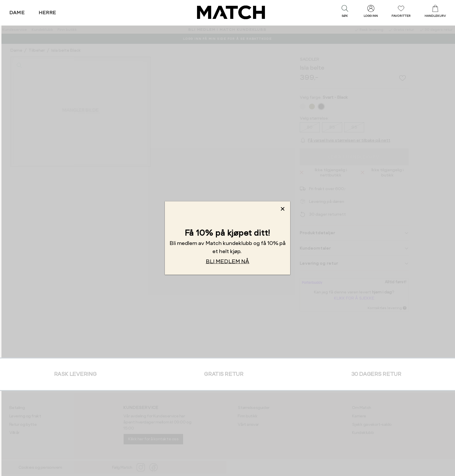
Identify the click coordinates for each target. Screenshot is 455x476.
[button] (345, 12)
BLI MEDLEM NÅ (228, 261)
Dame (17, 13)
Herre (47, 13)
